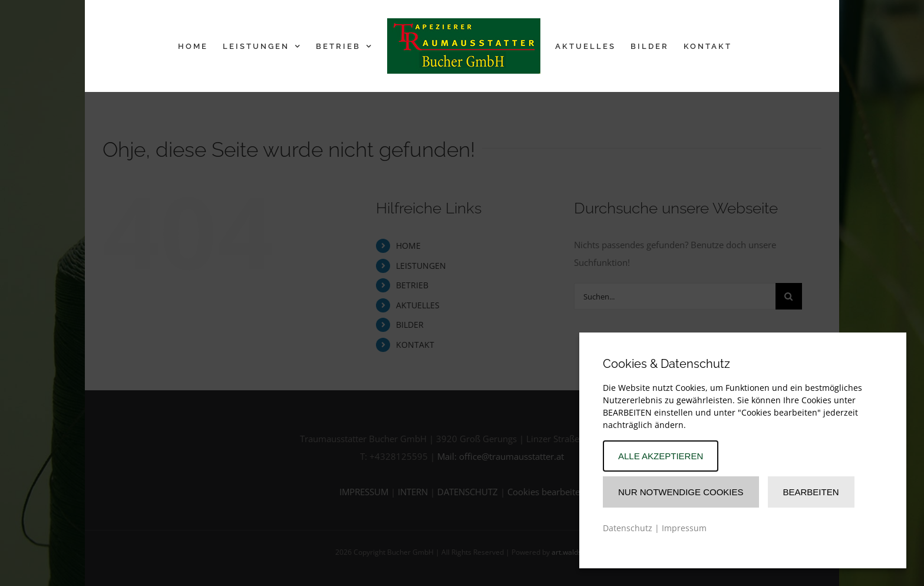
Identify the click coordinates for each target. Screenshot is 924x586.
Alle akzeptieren (661, 456)
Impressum (684, 528)
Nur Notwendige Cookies (681, 492)
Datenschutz (628, 528)
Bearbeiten (811, 492)
